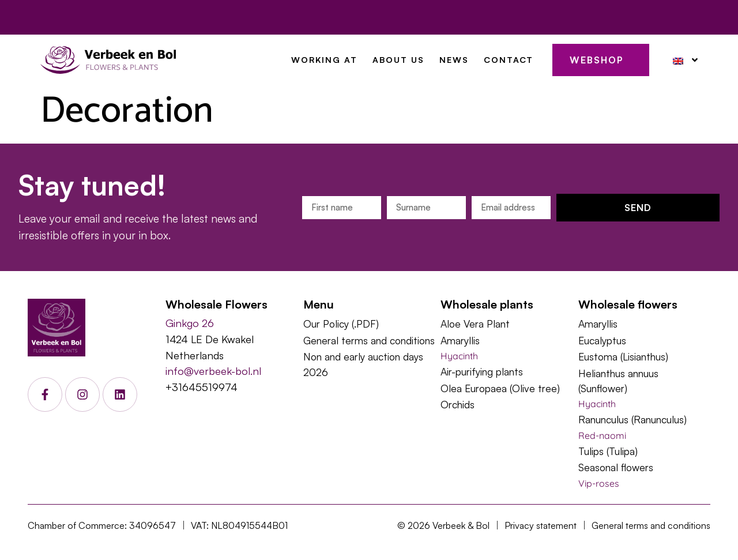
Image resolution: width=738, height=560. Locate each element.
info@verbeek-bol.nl (213, 371)
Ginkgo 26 (190, 323)
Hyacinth (459, 356)
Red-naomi (602, 435)
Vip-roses (599, 483)
